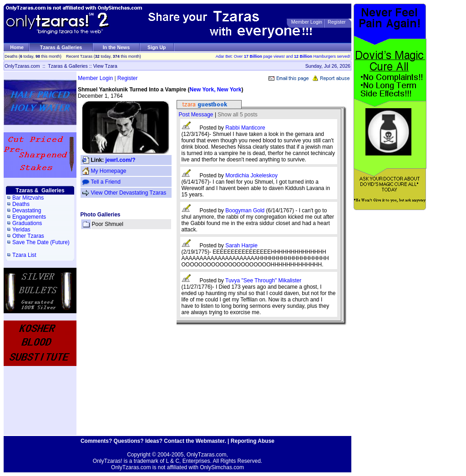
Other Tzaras (28, 236)
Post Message (196, 115)
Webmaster (210, 441)
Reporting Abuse (253, 441)
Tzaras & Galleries (61, 47)
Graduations (27, 223)
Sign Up (157, 47)
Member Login (307, 22)
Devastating (27, 210)
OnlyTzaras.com (22, 66)
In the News (116, 47)
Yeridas (21, 230)
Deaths (21, 204)
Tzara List (24, 255)
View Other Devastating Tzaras (129, 193)
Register (337, 22)
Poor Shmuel (108, 224)
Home (17, 47)
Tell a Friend (106, 182)
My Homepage (109, 171)
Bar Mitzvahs (28, 198)
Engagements (29, 217)
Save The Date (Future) (41, 242)
